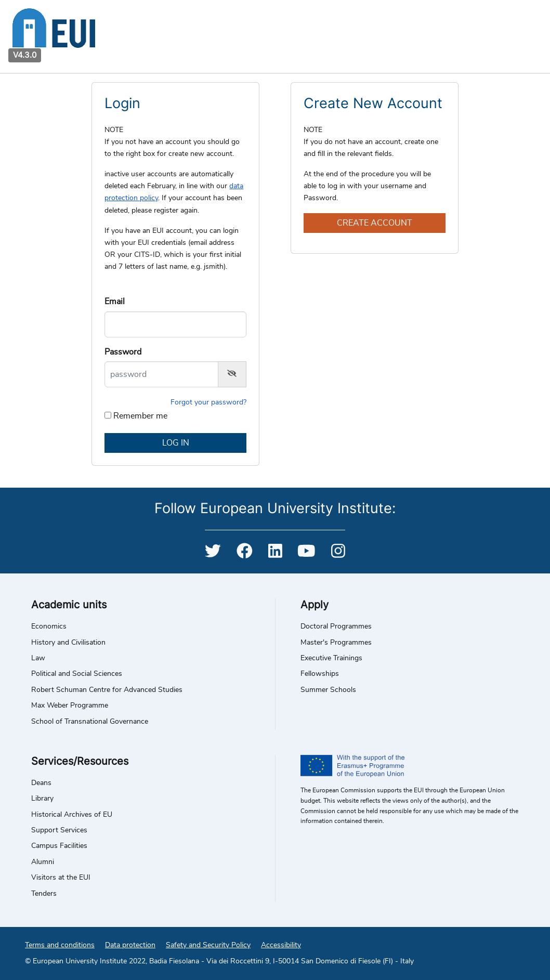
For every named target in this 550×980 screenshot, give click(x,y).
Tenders (44, 894)
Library (42, 799)
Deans (41, 783)
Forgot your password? (208, 402)
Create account (375, 223)
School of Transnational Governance (90, 722)
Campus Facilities (59, 846)
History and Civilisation (68, 643)
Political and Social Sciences (77, 674)
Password (123, 352)
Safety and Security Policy (208, 945)
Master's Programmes (336, 643)
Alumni (43, 862)
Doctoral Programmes (336, 626)
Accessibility (281, 945)
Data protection (130, 945)
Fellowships (320, 674)
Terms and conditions (60, 945)
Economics (49, 626)
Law (38, 658)
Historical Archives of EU (72, 815)
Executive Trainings (331, 658)
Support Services (59, 830)
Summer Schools (328, 690)
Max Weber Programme (70, 705)
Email (115, 302)
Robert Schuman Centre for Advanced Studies (107, 690)
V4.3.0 (25, 55)
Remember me (140, 416)
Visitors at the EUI (61, 878)
